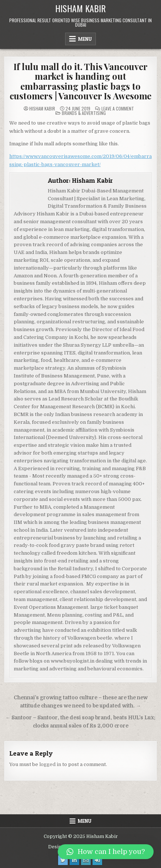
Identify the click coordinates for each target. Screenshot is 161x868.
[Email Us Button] (86, 860)
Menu (85, 39)
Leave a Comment (118, 109)
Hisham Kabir (80, 8)
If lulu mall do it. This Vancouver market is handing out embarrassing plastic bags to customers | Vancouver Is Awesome (81, 81)
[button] (106, 852)
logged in (50, 764)
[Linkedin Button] (74, 860)
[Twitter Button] (63, 860)
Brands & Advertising (84, 113)
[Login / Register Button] (97, 860)
